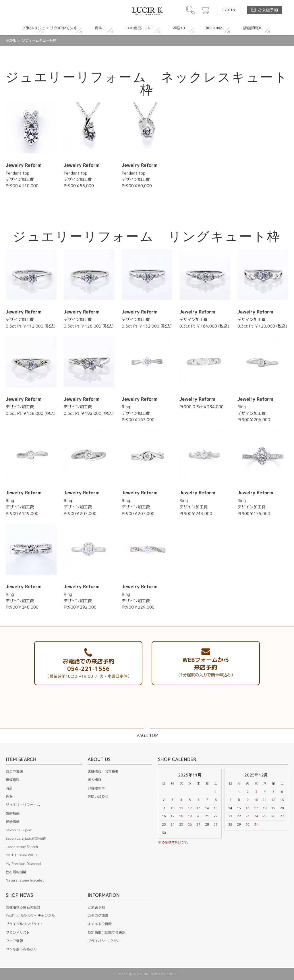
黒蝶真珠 (13, 780)
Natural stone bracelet (25, 880)
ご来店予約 (268, 10)
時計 (9, 788)
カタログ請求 (98, 916)
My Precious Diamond (23, 864)
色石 (9, 796)
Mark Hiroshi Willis (22, 855)
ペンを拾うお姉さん (21, 949)
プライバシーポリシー (105, 941)
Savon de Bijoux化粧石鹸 (26, 838)
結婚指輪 (13, 822)
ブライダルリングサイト (25, 924)
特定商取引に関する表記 (107, 932)
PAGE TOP (147, 736)
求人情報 (94, 780)
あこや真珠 (14, 771)
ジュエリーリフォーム (23, 805)
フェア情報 (14, 941)
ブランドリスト (18, 932)
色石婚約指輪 (16, 872)
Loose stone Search (22, 847)
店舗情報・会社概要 (103, 771)
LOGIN (229, 10)
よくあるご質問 (100, 924)
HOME (11, 40)
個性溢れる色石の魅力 (23, 907)
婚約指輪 (13, 813)
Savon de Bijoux (19, 830)
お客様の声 (96, 788)
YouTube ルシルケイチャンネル (30, 916)
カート (206, 10)
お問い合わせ (98, 796)
